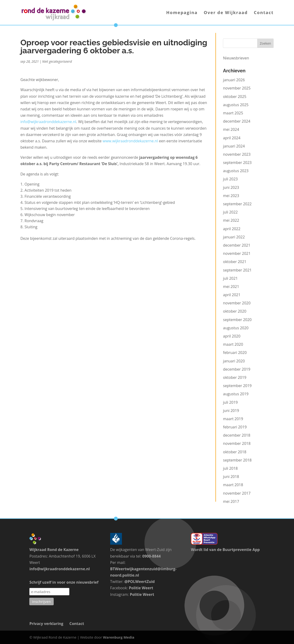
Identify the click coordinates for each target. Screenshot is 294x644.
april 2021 (232, 295)
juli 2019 (230, 402)
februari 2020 (235, 353)
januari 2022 (234, 237)
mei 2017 (231, 501)
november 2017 (237, 493)
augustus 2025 (236, 105)
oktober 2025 (235, 97)
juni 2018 (231, 477)
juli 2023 (230, 179)
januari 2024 (234, 146)
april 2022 (232, 229)
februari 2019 (235, 427)
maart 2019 (233, 419)
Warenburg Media (119, 637)
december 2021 (237, 245)
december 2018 (237, 435)
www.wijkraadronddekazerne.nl (130, 141)
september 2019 (237, 386)
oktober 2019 (235, 377)
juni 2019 (231, 411)
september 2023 (237, 163)
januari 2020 (234, 361)
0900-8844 (151, 556)
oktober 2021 (235, 262)
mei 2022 (231, 220)
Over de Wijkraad (226, 13)
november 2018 (237, 443)
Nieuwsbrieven (236, 58)
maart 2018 (233, 485)
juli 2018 (230, 468)
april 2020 (232, 336)
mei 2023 (231, 196)
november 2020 (237, 303)
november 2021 (237, 253)
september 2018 (237, 460)
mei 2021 (231, 287)
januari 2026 (234, 80)
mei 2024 (231, 129)
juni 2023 (231, 187)
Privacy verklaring (46, 624)
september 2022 (237, 204)
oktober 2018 (235, 452)
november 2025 (237, 88)
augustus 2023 (236, 171)
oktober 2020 (235, 311)
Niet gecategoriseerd (57, 61)
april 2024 (232, 138)
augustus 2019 (236, 394)
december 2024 (237, 121)
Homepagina (182, 13)
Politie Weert (141, 588)
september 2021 (237, 270)
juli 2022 (230, 212)
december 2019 (237, 369)
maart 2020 (233, 344)
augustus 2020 (236, 328)
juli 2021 (230, 278)
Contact (264, 13)
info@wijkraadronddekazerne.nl (48, 122)
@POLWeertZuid (139, 582)
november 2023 (237, 154)
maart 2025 (233, 113)
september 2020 (237, 320)
